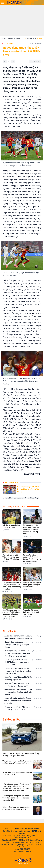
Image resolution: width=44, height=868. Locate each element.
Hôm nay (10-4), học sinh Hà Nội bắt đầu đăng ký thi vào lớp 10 (23, 685)
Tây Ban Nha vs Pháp (31, 498)
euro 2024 (9, 498)
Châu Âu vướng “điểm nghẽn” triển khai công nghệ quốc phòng (23, 678)
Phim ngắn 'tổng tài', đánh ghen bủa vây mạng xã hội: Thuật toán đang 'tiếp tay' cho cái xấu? (23, 653)
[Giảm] (5, 61)
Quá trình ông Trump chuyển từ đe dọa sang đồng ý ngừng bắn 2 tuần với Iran (23, 692)
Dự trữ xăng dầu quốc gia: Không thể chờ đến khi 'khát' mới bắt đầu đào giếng (23, 701)
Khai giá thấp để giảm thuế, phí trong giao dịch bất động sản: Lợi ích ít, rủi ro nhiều (23, 671)
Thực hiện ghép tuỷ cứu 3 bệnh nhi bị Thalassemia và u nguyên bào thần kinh (23, 662)
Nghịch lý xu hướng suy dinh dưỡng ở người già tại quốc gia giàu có (23, 645)
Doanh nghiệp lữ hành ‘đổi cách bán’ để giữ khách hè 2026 (23, 708)
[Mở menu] (3, 3)
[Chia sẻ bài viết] (35, 61)
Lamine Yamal (19, 498)
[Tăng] (13, 61)
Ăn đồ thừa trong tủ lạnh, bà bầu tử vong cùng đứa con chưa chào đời (23, 637)
